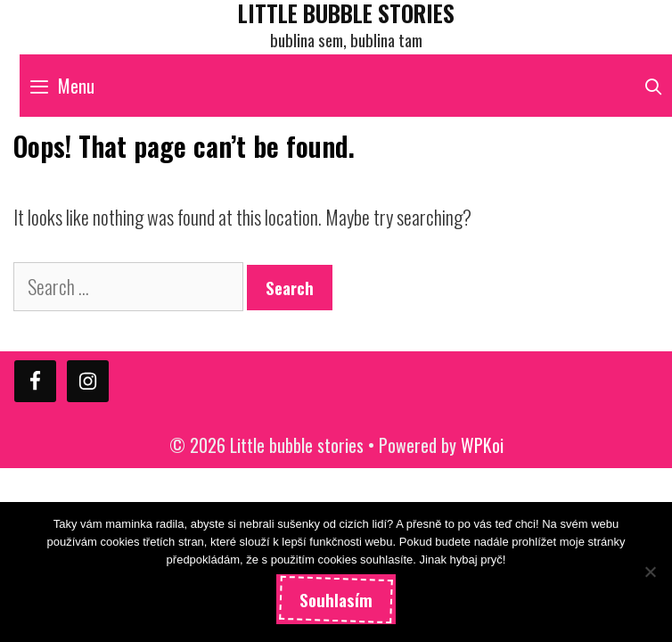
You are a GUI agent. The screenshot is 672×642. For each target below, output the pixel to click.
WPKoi (482, 445)
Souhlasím (336, 599)
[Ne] (650, 572)
